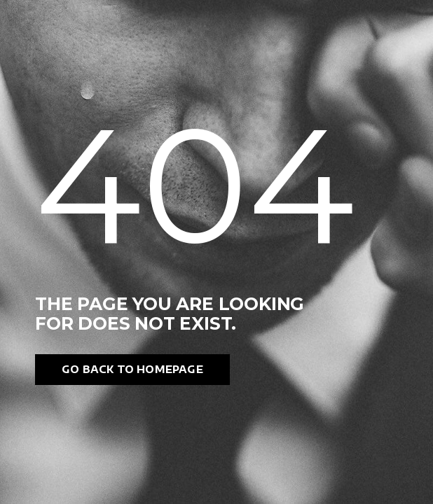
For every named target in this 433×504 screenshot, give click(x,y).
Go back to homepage (132, 369)
